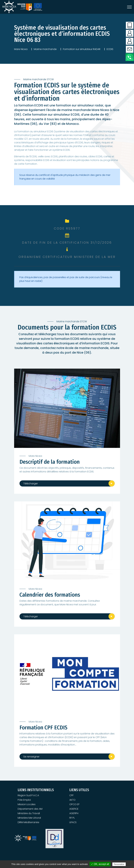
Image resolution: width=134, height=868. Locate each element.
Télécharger (31, 484)
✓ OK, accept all (100, 864)
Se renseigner (31, 757)
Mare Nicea (21, 49)
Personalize (119, 864)
